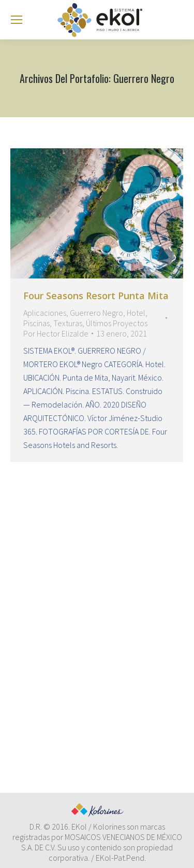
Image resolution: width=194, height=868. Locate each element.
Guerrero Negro (96, 313)
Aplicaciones (45, 313)
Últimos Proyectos (117, 323)
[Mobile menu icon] (17, 20)
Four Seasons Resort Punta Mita (96, 296)
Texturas (68, 323)
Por (56, 333)
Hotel (136, 313)
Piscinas (36, 323)
